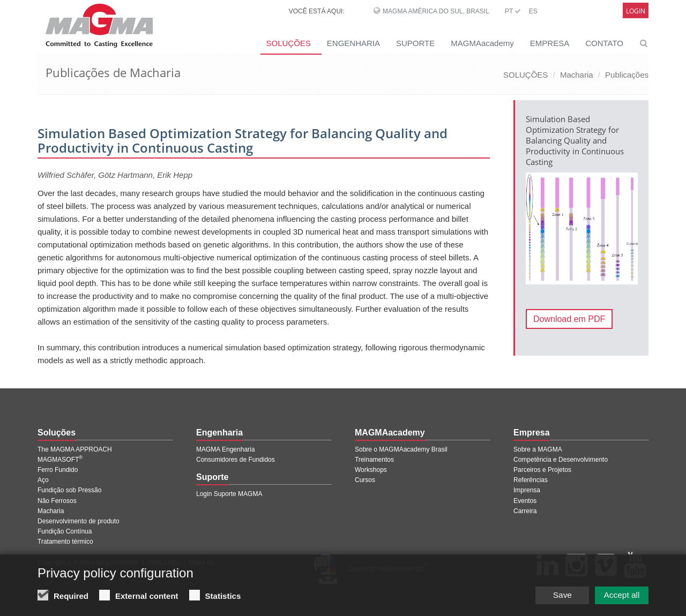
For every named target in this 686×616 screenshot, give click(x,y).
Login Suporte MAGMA (229, 494)
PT (513, 11)
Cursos (365, 480)
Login (636, 11)
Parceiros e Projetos (542, 470)
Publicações (627, 75)
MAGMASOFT (60, 460)
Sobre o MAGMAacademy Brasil (401, 449)
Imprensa (527, 490)
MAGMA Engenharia (225, 449)
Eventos (525, 501)
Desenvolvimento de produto (79, 521)
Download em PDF (569, 319)
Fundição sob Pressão (69, 490)
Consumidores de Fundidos (236, 460)
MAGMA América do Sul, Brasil (436, 11)
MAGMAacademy (482, 43)
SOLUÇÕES (288, 43)
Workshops (371, 470)
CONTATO (604, 43)
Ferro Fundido (58, 470)
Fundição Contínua (65, 531)
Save (552, 597)
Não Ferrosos (57, 501)
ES (533, 11)
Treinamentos (374, 460)
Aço (43, 480)
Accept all (619, 597)
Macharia (577, 75)
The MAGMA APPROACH (75, 449)
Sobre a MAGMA (538, 449)
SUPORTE (415, 43)
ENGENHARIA (353, 43)
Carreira (525, 511)
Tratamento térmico (65, 542)
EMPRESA (550, 43)
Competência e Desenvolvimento (561, 460)
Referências (531, 480)
